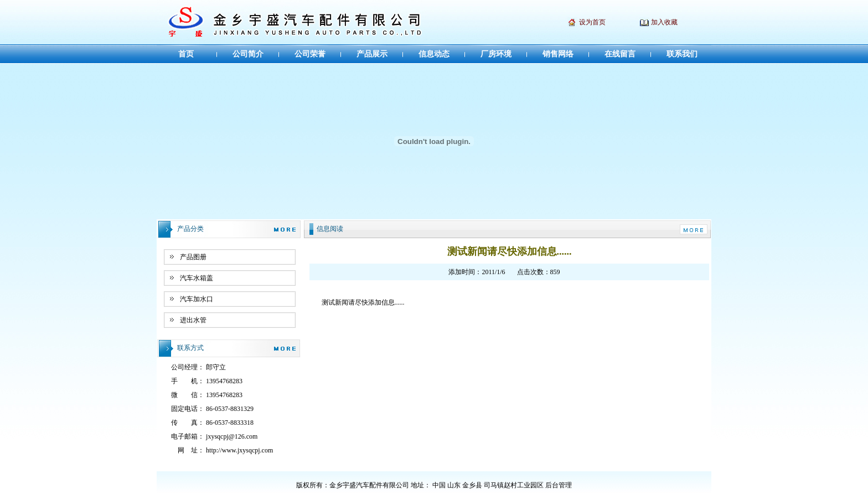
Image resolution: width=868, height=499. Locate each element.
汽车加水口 (197, 299)
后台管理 (559, 485)
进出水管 (193, 320)
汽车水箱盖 (197, 278)
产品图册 (193, 257)
